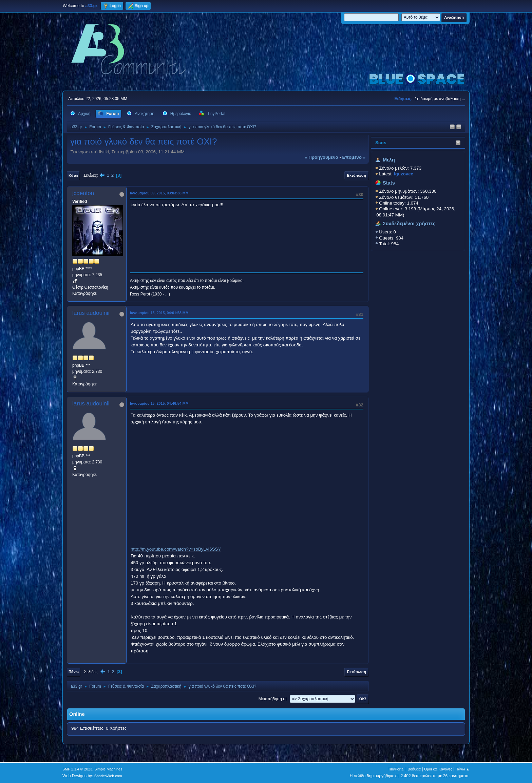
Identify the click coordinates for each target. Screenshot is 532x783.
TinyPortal (396, 769)
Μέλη (389, 160)
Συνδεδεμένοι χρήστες (409, 224)
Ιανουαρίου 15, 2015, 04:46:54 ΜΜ (159, 403)
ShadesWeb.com (108, 776)
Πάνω (74, 672)
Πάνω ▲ (463, 769)
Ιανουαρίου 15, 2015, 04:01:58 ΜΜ (159, 313)
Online (77, 714)
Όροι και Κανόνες (438, 769)
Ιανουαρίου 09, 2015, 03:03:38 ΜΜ (159, 193)
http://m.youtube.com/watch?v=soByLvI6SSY (176, 549)
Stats (381, 143)
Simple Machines (108, 769)
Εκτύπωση (357, 175)
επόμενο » (354, 157)
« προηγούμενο (321, 157)
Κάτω (73, 175)
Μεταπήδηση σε (273, 699)
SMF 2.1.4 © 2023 (77, 769)
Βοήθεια (414, 769)
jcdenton (83, 193)
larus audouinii (91, 313)
